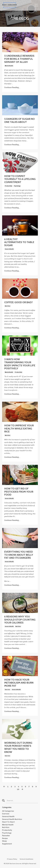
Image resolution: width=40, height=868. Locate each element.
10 (18, 789)
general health (9, 249)
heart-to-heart (8, 822)
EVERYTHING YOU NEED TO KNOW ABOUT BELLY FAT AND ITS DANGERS (19, 555)
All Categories (8, 811)
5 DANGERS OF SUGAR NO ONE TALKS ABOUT (19, 120)
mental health (9, 66)
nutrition (8, 306)
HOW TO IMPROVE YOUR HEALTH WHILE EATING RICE (19, 429)
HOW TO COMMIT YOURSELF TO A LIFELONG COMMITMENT (20, 179)
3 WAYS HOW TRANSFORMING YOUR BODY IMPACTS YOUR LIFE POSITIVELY (20, 364)
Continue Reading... (12, 87)
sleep (4, 841)
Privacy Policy (12, 859)
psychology (17, 186)
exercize (7, 690)
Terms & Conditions (26, 859)
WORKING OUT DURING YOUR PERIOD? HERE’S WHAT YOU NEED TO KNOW (18, 747)
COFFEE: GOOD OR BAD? (18, 302)
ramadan (6, 836)
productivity (8, 186)
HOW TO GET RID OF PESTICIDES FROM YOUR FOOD (19, 492)
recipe (5, 838)
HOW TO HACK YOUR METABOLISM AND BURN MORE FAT (19, 683)
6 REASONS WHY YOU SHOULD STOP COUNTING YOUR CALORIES (20, 620)
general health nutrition (12, 819)
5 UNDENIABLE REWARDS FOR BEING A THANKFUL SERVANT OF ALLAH (19, 59)
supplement (7, 844)
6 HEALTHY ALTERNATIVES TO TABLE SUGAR (19, 242)
